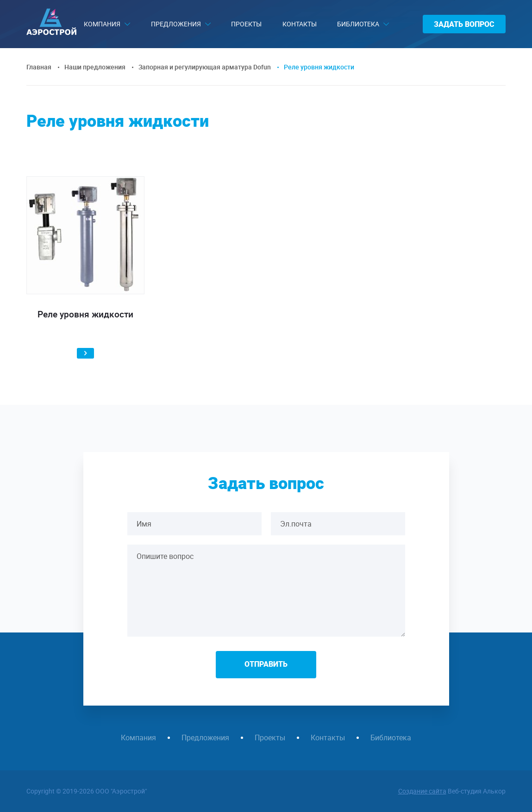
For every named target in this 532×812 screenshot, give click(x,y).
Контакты (300, 24)
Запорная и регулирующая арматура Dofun (205, 67)
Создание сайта (422, 791)
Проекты (246, 24)
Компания (102, 24)
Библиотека (358, 24)
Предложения (176, 24)
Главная (39, 67)
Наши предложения (95, 67)
